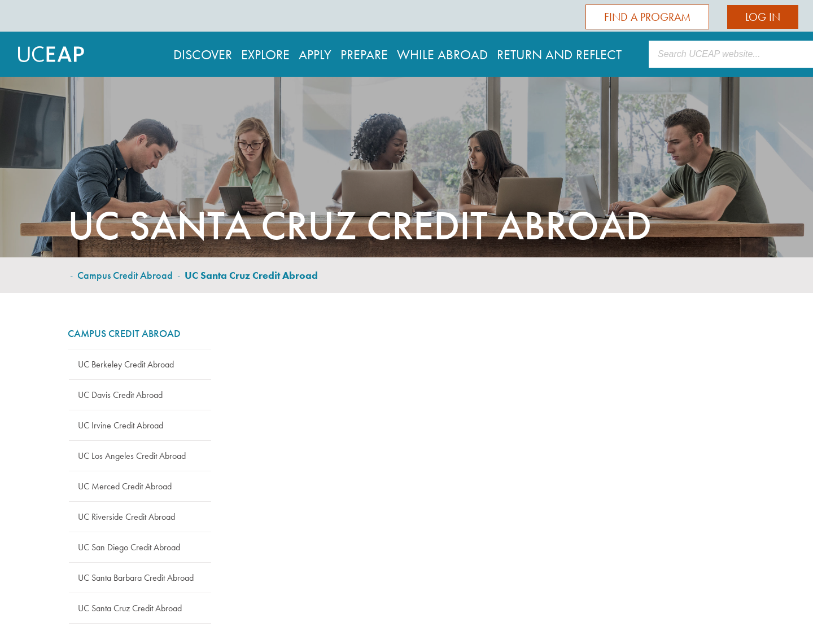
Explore (265, 54)
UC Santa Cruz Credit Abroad (130, 608)
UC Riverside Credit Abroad (126, 517)
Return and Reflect (559, 54)
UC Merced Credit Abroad (125, 486)
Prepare (364, 54)
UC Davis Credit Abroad (120, 395)
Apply (315, 54)
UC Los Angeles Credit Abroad (132, 456)
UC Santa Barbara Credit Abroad (136, 578)
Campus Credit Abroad (125, 275)
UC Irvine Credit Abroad (121, 425)
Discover (203, 54)
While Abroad (442, 54)
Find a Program (647, 17)
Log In (763, 17)
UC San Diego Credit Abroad (129, 547)
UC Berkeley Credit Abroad (126, 364)
